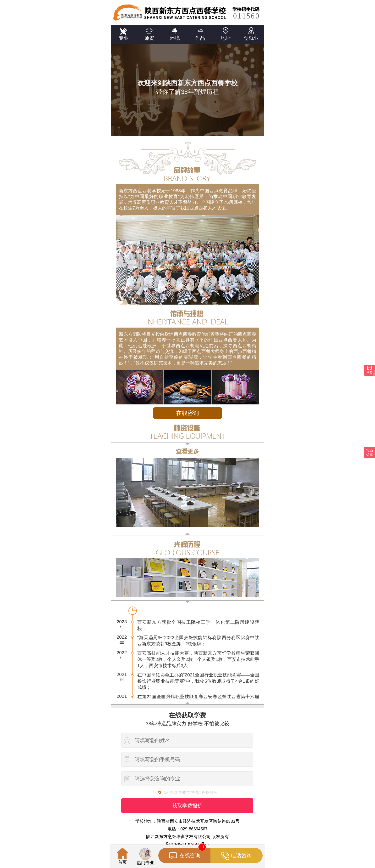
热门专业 (145, 857)
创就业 (251, 33)
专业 (124, 33)
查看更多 (187, 451)
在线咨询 (187, 413)
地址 (226, 33)
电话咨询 (236, 856)
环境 (175, 33)
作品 (200, 33)
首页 (122, 856)
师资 (149, 33)
